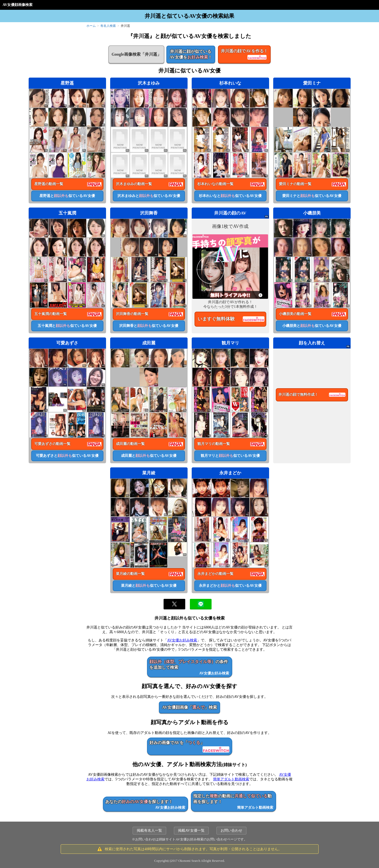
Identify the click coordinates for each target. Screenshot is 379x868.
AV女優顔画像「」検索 (189, 707)
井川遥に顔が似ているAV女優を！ (191, 54)
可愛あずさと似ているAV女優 (67, 456)
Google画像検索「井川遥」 (136, 54)
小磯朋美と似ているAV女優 (312, 326)
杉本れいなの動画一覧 (215, 184)
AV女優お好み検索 (182, 640)
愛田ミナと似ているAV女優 (312, 196)
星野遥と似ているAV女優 (67, 196)
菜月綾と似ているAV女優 (149, 586)
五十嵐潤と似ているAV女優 (67, 326)
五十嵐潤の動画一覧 (51, 314)
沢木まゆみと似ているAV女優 (149, 196)
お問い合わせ (231, 830)
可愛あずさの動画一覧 (52, 444)
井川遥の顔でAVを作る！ (244, 55)
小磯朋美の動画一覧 (295, 314)
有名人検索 (108, 26)
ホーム (91, 26)
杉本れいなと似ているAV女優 (230, 196)
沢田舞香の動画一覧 (132, 314)
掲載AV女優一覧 (191, 830)
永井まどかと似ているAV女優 (230, 586)
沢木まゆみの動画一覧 (134, 184)
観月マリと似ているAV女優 (230, 456)
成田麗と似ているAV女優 (149, 456)
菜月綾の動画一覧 (130, 574)
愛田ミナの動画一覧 (295, 184)
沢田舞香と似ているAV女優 (149, 326)
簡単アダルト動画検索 (231, 779)
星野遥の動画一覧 (49, 184)
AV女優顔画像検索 (18, 5)
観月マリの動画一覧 (214, 444)
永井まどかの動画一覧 (215, 574)
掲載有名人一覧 (149, 830)
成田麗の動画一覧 (130, 444)
